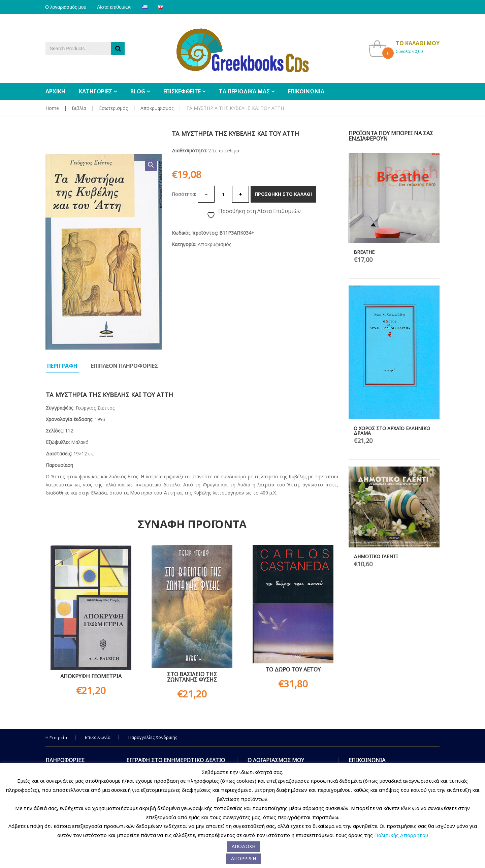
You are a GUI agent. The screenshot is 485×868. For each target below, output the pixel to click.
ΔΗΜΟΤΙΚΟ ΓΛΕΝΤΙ (376, 556)
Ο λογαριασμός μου (66, 7)
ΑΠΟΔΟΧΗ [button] (244, 846)
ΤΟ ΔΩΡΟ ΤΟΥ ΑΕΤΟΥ (293, 669)
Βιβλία (79, 108)
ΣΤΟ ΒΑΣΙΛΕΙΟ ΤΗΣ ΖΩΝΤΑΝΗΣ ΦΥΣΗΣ (192, 677)
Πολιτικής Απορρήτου (401, 835)
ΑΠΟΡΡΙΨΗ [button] (244, 858)
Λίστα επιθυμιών (115, 7)
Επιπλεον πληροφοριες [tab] (124, 366)
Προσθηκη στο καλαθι (283, 194)
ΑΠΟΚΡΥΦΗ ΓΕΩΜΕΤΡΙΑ (91, 676)
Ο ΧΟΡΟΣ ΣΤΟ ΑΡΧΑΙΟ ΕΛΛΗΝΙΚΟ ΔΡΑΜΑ (392, 431)
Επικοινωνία (98, 737)
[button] (151, 165)
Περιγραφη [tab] (62, 366)
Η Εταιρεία (56, 738)
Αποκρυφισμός (157, 108)
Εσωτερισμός (113, 108)
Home (52, 108)
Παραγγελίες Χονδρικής (153, 737)
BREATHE (364, 252)
